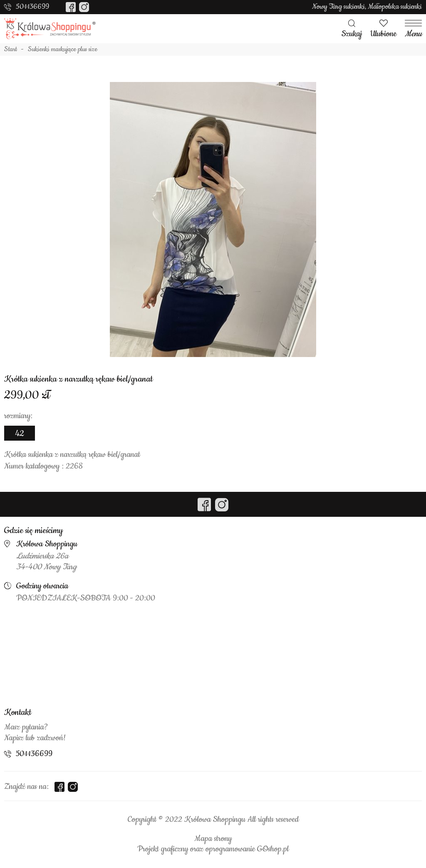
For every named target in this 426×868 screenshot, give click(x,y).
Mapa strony (213, 839)
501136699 (32, 7)
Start (11, 50)
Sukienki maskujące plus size (63, 50)
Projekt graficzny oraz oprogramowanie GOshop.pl (213, 849)
